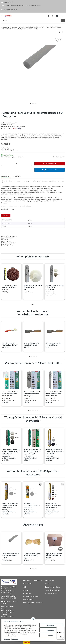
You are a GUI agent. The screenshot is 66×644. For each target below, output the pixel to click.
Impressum (7, 639)
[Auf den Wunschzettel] (61, 40)
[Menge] (17, 164)
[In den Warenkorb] (50, 164)
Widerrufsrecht (28, 600)
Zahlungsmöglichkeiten (53, 587)
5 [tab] (36, 356)
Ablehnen (51, 635)
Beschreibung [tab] (6, 176)
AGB (25, 587)
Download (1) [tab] (17, 176)
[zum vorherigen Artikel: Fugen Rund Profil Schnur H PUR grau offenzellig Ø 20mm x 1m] (59, 32)
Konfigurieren (51, 630)
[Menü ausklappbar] (2, 15)
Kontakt (48, 584)
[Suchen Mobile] (31, 21)
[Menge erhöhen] (30, 164)
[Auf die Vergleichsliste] (57, 40)
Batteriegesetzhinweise (31, 596)
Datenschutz (15, 639)
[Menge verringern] (3, 164)
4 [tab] (36, 104)
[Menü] (63, 627)
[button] (48, 16)
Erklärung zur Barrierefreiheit (33, 603)
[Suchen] (63, 21)
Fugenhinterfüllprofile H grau (16, 126)
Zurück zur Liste (7, 27)
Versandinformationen (53, 590)
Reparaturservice (51, 593)
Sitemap (26, 590)
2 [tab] (32, 104)
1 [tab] (31, 104)
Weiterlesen (6, 215)
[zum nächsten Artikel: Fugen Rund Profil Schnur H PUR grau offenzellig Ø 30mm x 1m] (63, 32)
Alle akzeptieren (51, 625)
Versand (15, 150)
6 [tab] (37, 411)
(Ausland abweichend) (19, 157)
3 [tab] (34, 104)
